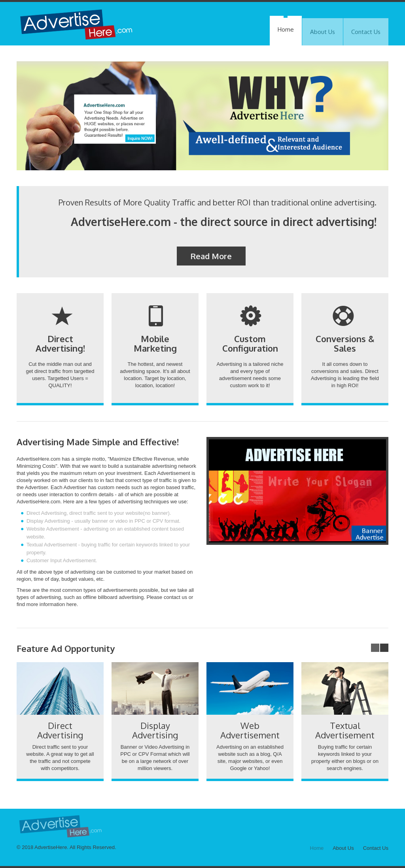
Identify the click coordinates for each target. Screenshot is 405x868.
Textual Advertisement (345, 730)
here (72, 604)
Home (286, 29)
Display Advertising (155, 730)
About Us (323, 32)
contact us (175, 597)
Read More (211, 256)
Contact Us (366, 32)
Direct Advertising (60, 730)
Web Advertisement (250, 730)
